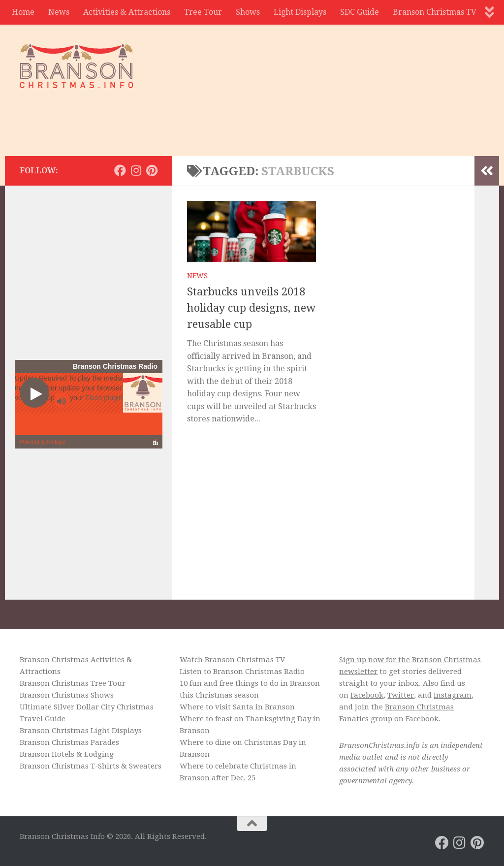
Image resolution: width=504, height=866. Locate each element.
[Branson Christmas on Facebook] (120, 170)
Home (23, 12)
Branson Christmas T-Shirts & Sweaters (91, 766)
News (59, 12)
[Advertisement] (305, 116)
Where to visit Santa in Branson (237, 707)
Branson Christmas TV (435, 12)
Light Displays (300, 12)
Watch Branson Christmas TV (232, 660)
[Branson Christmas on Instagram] (136, 170)
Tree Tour (203, 12)
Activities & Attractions (127, 12)
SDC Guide (360, 12)
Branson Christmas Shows (67, 695)
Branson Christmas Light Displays (81, 731)
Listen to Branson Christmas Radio (242, 672)
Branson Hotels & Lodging (67, 754)
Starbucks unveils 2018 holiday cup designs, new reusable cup (251, 308)
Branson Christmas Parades (69, 742)
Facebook (367, 695)
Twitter (401, 695)
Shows (248, 12)
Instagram (453, 695)
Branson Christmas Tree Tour (73, 683)
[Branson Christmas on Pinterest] (152, 170)
